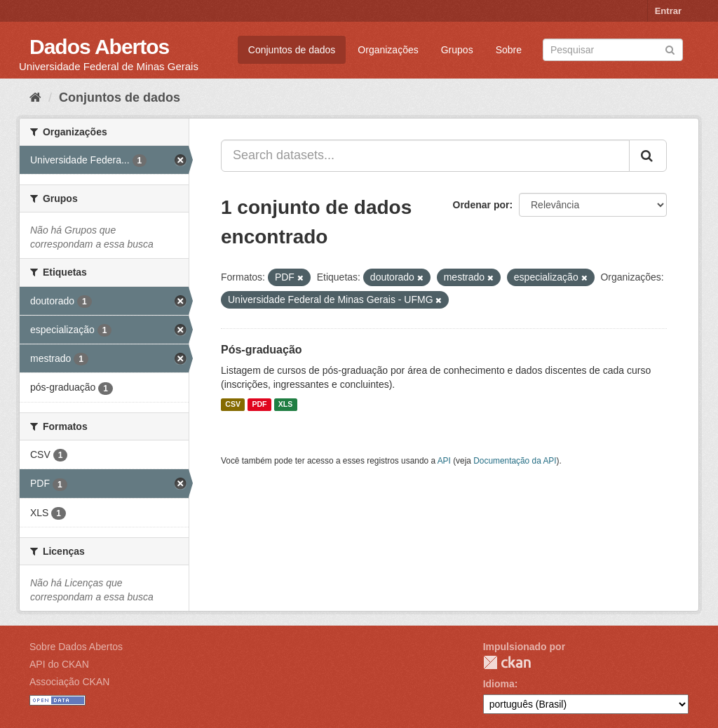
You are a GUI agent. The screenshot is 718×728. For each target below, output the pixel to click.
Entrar (668, 11)
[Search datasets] (613, 50)
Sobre (509, 50)
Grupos (457, 50)
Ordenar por (481, 205)
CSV (233, 405)
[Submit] (670, 49)
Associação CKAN (69, 682)
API (444, 461)
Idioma (499, 684)
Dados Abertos (99, 47)
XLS (285, 405)
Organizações (388, 50)
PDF (259, 405)
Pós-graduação (262, 350)
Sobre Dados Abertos (76, 647)
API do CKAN (59, 664)
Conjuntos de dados (292, 50)
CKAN (507, 662)
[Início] (35, 97)
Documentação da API (515, 461)
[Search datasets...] (425, 156)
